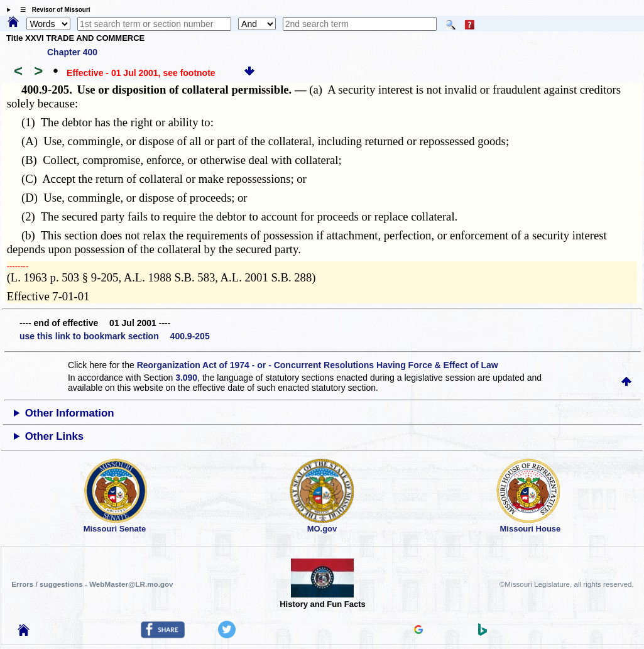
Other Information (70, 413)
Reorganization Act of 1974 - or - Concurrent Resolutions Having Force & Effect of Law (318, 365)
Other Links (54, 436)
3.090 (186, 378)
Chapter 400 (72, 52)
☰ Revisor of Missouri (52, 10)
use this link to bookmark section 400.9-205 (115, 336)
